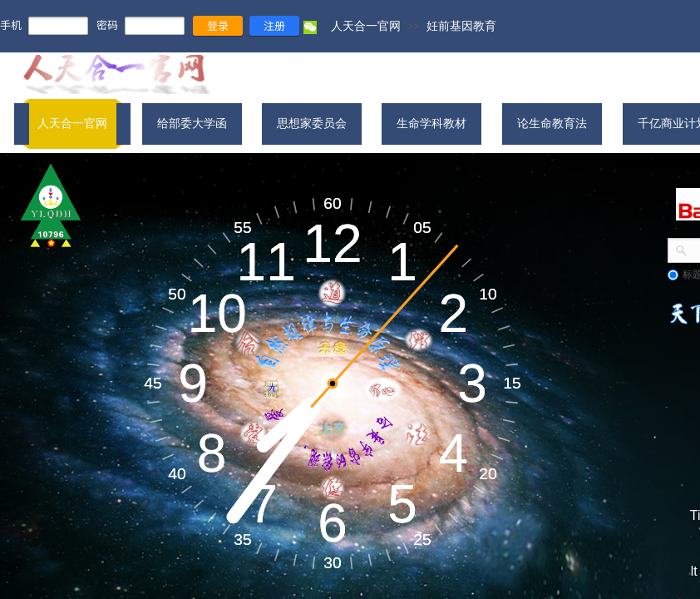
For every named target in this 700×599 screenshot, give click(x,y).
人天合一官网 (366, 26)
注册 (274, 25)
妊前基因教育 (461, 26)
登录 (218, 25)
